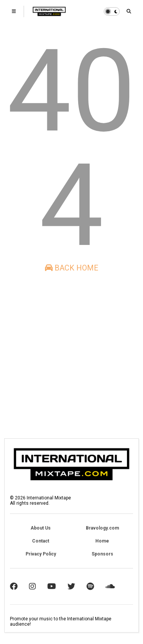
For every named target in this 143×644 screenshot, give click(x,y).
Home (102, 541)
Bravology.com (102, 528)
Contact (41, 541)
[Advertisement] (71, 355)
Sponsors (102, 554)
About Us (41, 528)
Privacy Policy (41, 554)
